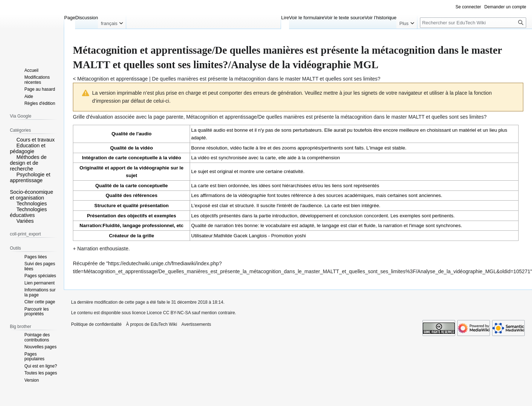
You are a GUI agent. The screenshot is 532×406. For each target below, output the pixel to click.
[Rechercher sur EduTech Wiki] (473, 23)
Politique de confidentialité (96, 324)
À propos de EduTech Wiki (151, 324)
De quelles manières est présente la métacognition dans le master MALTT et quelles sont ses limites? (266, 79)
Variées (25, 221)
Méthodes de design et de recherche (28, 163)
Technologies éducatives (28, 212)
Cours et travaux (36, 140)
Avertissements (196, 324)
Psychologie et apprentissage (30, 177)
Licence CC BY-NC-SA (169, 313)
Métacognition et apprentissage (113, 79)
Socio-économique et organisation (31, 195)
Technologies (32, 204)
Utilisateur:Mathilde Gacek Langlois (229, 236)
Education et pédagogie (28, 148)
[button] (12, 139)
